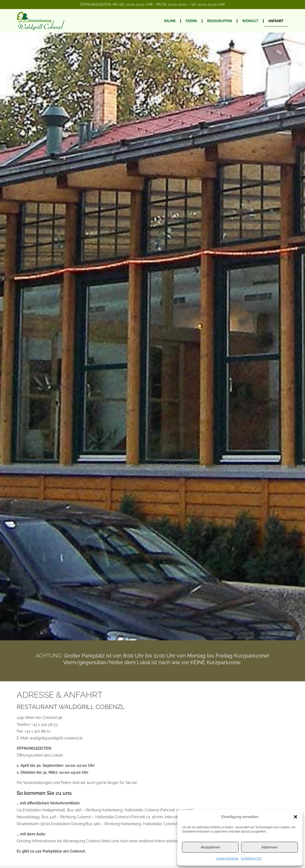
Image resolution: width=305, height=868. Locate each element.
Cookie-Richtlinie (227, 858)
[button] (295, 817)
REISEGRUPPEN (220, 21)
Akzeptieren (211, 847)
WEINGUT (250, 21)
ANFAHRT (276, 21)
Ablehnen (269, 847)
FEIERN (191, 21)
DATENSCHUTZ (251, 858)
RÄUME (170, 21)
